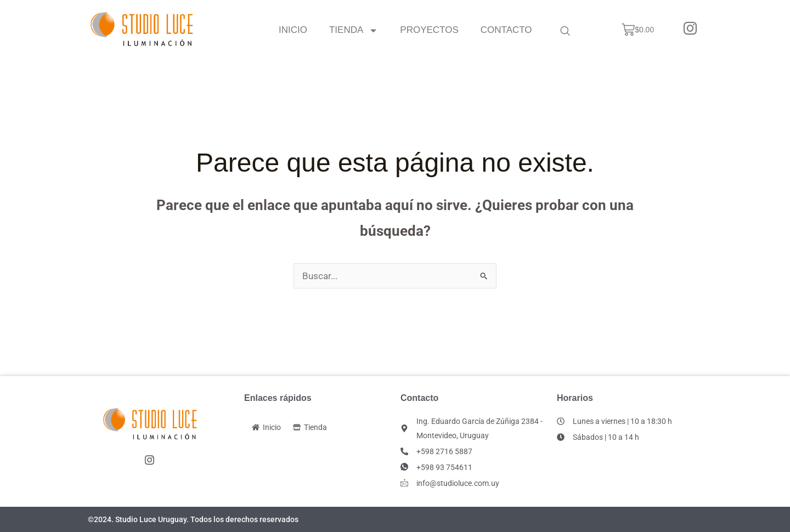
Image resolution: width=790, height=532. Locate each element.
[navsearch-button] (565, 30)
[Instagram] (690, 30)
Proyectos (430, 30)
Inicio (293, 30)
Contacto (506, 30)
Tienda (354, 30)
